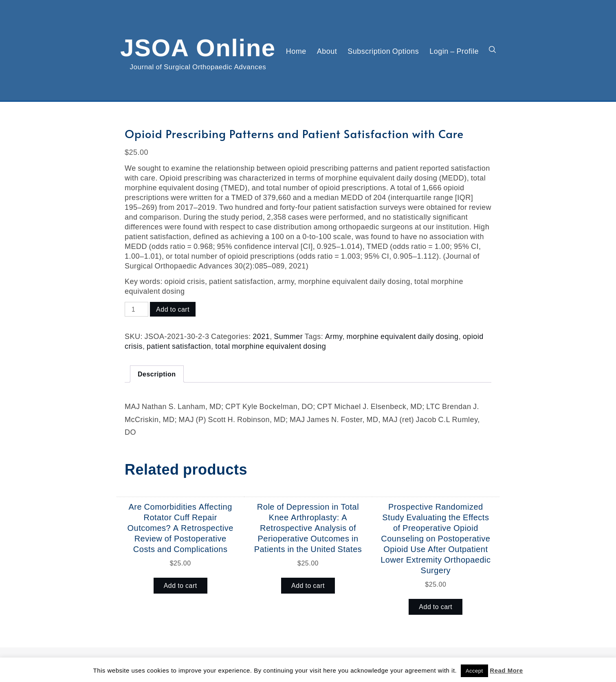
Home (296, 51)
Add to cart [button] (180, 585)
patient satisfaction (179, 346)
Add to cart (173, 309)
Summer (288, 336)
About (327, 51)
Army (334, 336)
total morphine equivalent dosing (271, 346)
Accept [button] (474, 671)
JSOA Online (198, 46)
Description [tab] (157, 374)
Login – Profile (454, 51)
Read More (506, 670)
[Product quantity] (136, 309)
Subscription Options (383, 51)
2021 (261, 336)
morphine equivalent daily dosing (402, 336)
